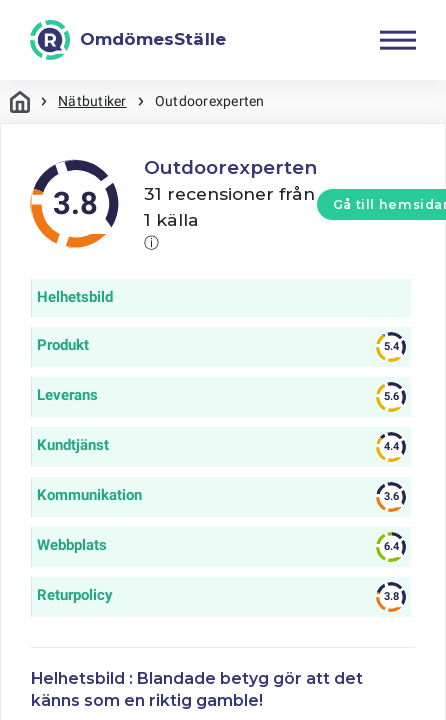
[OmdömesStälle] (128, 40)
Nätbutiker (92, 101)
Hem (20, 101)
